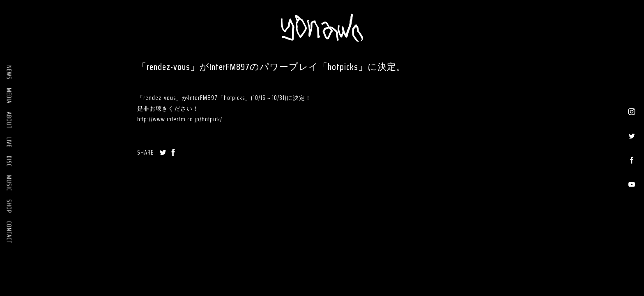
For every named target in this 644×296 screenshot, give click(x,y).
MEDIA (9, 96)
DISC (9, 161)
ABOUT (9, 120)
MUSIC (9, 183)
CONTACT (9, 232)
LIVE (9, 142)
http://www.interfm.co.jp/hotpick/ (180, 119)
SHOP (9, 206)
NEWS (9, 73)
